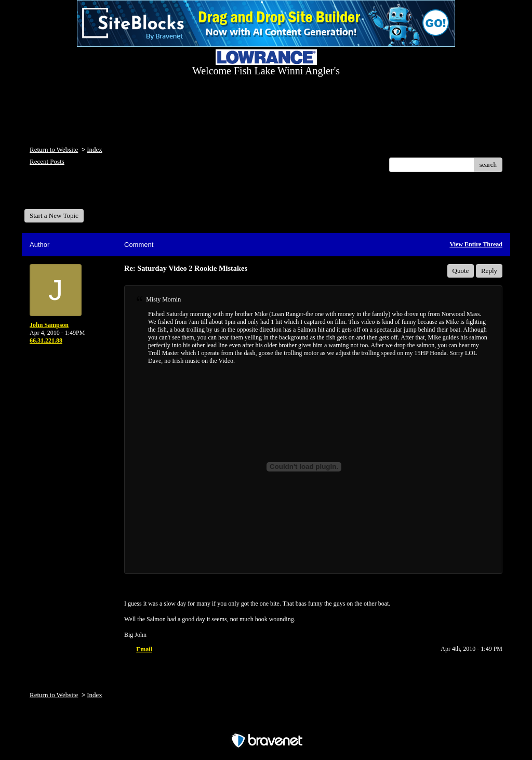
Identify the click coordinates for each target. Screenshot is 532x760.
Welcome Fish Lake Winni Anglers (81, 194)
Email (144, 649)
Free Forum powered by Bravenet (266, 722)
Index (95, 149)
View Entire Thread (476, 244)
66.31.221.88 (46, 340)
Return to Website (54, 149)
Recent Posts (47, 161)
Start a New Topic (54, 215)
